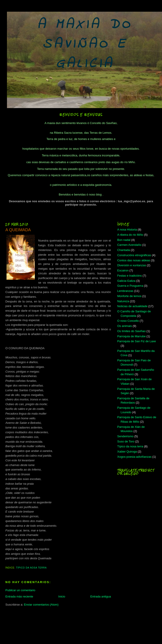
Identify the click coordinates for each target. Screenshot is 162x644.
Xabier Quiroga (127, 452)
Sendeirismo (125, 436)
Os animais (125, 326)
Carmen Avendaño (129, 245)
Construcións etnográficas (134, 255)
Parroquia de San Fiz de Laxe (137, 341)
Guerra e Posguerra (130, 286)
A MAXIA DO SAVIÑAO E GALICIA (85, 44)
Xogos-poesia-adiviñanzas (134, 457)
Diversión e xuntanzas (132, 265)
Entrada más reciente (19, 596)
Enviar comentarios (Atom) (41, 605)
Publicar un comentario (20, 590)
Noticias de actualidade (132, 306)
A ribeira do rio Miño (130, 235)
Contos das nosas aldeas (134, 260)
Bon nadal (124, 240)
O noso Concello (128, 321)
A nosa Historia (127, 230)
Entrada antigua (101, 596)
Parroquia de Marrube (131, 336)
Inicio (62, 596)
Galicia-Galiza (126, 281)
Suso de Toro (126, 441)
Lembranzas (125, 291)
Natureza (123, 301)
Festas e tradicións (130, 276)
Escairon (123, 270)
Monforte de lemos (129, 296)
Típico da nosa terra (31, 568)
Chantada (124, 250)
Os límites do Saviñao (131, 331)
